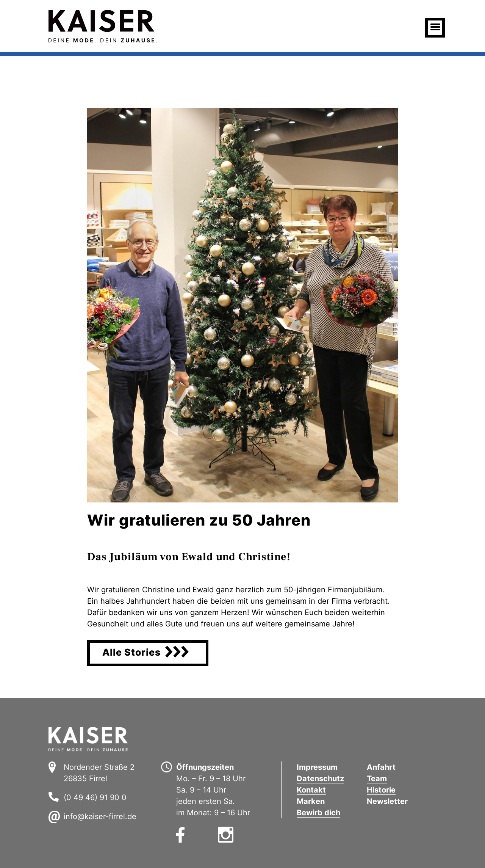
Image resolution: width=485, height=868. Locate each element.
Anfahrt (381, 767)
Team (377, 779)
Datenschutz (320, 779)
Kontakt (311, 790)
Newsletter (387, 801)
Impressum (317, 767)
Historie (381, 790)
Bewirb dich (318, 813)
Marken (311, 801)
